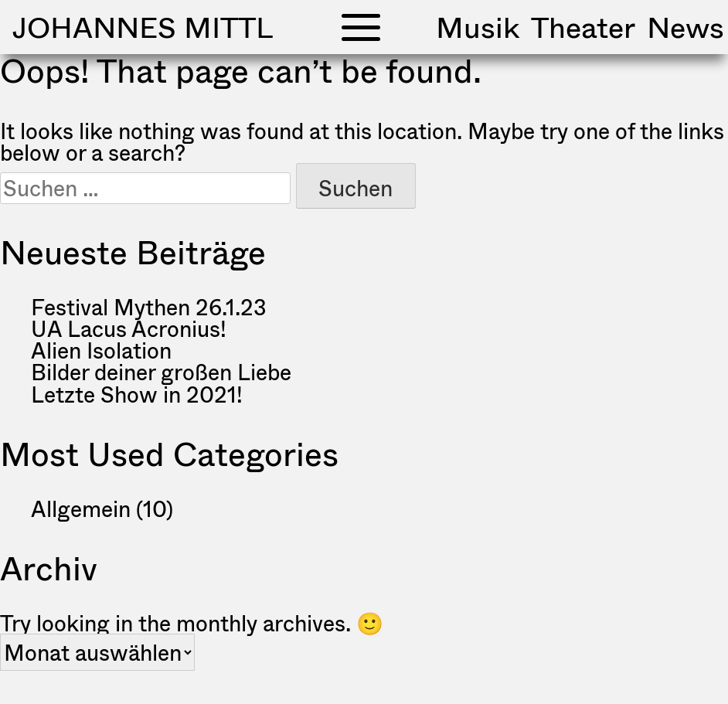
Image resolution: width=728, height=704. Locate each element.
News (685, 27)
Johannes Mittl (143, 27)
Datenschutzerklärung (645, 682)
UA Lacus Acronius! (129, 328)
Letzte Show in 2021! (137, 394)
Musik (478, 27)
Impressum (512, 682)
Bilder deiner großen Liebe (161, 372)
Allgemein (81, 508)
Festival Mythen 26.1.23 (149, 307)
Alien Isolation (101, 350)
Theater (583, 27)
